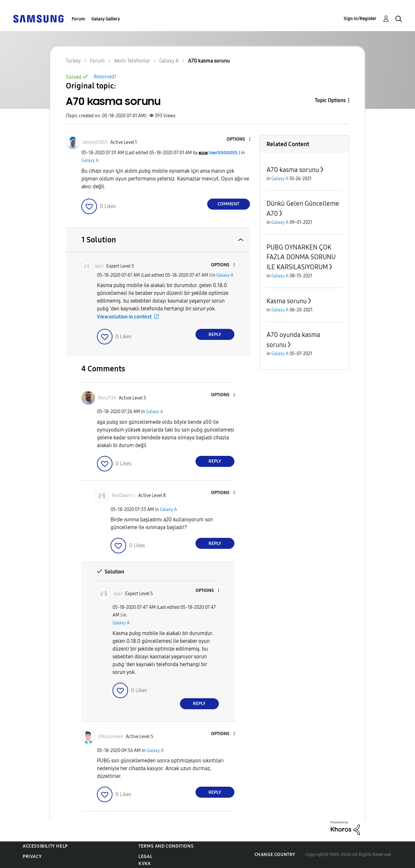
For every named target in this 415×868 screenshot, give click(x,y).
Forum (78, 19)
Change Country (275, 855)
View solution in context (124, 317)
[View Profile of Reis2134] (107, 398)
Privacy (32, 856)
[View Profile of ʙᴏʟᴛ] (99, 266)
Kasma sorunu (287, 301)
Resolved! (105, 77)
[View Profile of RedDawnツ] (124, 496)
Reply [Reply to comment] (215, 335)
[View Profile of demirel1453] (95, 142)
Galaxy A (90, 161)
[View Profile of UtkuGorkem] (111, 737)
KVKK (145, 864)
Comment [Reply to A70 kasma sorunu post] (228, 204)
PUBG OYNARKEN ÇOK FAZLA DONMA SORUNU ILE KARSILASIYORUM (301, 257)
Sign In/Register (360, 19)
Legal (145, 856)
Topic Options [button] (330, 100)
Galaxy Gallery (106, 19)
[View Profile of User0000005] (223, 153)
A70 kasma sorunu (293, 170)
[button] (239, 139)
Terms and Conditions (166, 846)
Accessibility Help (45, 846)
